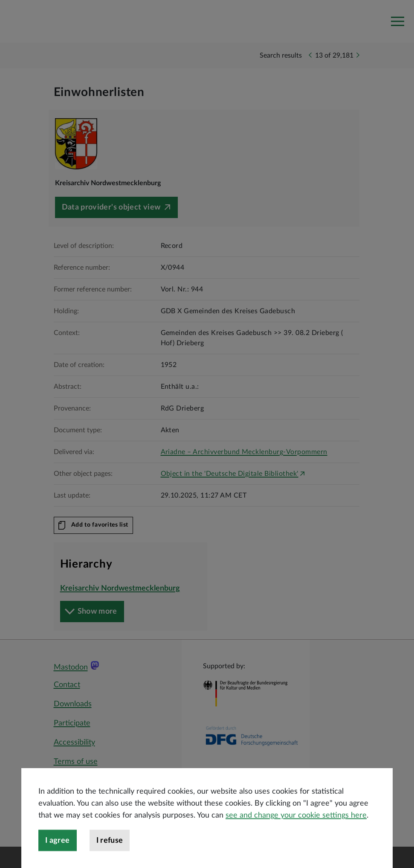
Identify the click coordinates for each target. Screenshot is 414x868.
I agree (58, 856)
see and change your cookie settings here (296, 831)
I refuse (110, 856)
